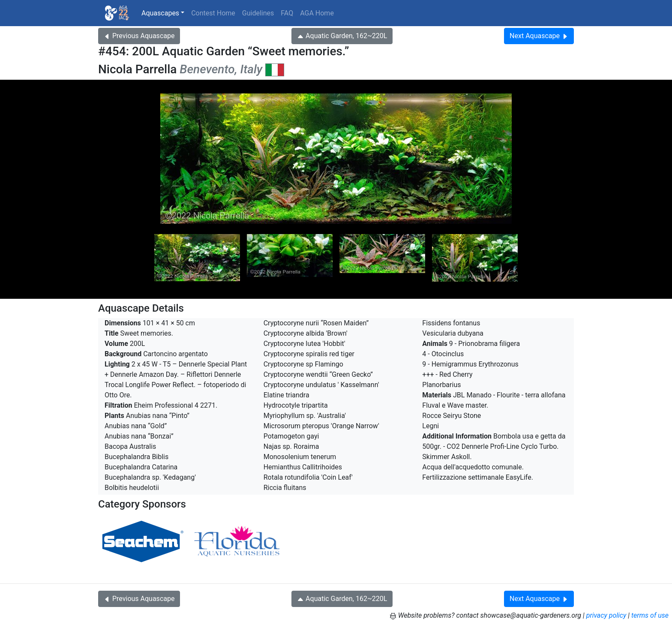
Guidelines (258, 13)
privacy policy (606, 615)
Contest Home (213, 13)
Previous (139, 36)
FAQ (287, 13)
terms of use (650, 615)
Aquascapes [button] (160, 13)
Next (539, 36)
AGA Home (317, 13)
